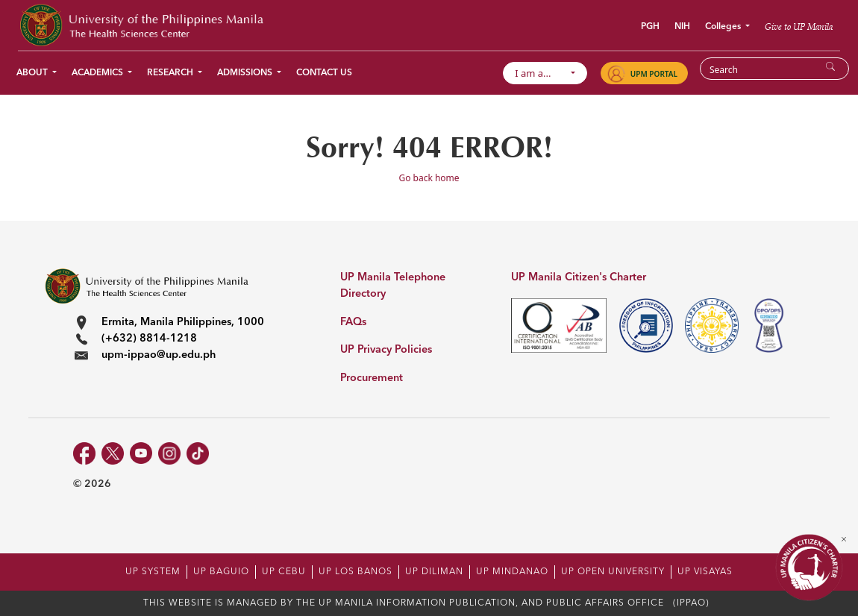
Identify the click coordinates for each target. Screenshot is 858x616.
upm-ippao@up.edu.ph (159, 355)
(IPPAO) (691, 603)
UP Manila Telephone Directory (393, 286)
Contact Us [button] (324, 73)
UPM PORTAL (654, 74)
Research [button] (171, 73)
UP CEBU (284, 572)
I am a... (541, 73)
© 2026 (92, 484)
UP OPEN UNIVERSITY (613, 572)
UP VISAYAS (705, 572)
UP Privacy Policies (386, 350)
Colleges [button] (724, 27)
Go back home (429, 178)
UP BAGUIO (221, 572)
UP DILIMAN (434, 572)
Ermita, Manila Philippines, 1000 (183, 323)
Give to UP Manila (799, 26)
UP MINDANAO (512, 572)
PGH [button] (650, 27)
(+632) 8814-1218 (149, 339)
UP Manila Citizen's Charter (579, 278)
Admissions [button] (246, 73)
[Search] (765, 69)
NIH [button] (682, 27)
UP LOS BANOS (356, 572)
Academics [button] (98, 73)
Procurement (372, 378)
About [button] (33, 73)
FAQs (353, 323)
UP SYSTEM (153, 572)
